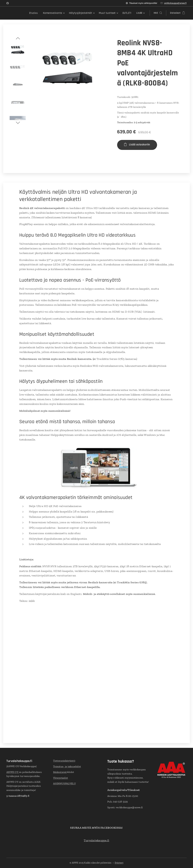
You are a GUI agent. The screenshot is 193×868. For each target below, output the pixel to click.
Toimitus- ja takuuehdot (67, 766)
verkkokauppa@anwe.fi (175, 3)
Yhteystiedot (60, 778)
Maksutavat (60, 772)
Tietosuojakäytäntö (64, 761)
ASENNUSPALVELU (64, 784)
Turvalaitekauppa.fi (96, 840)
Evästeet (119, 863)
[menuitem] (38, 13)
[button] (158, 13)
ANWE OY (13, 772)
